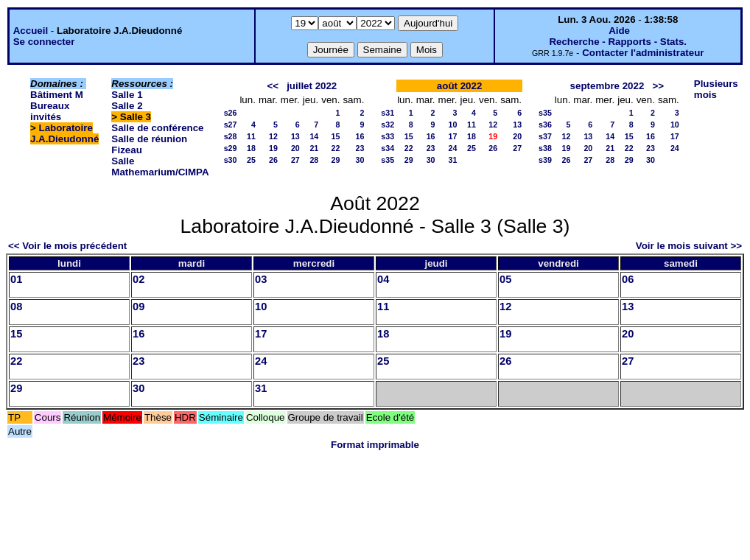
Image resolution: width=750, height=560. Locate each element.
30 (360, 160)
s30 (231, 160)
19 (273, 148)
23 (360, 148)
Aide (619, 31)
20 (295, 148)
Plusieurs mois (716, 89)
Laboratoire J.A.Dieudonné (64, 133)
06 (628, 279)
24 (453, 148)
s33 (388, 136)
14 (314, 136)
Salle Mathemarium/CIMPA (160, 167)
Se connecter (44, 42)
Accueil (31, 31)
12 (273, 136)
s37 (545, 136)
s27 (231, 125)
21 (314, 148)
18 (251, 148)
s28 (231, 136)
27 (295, 160)
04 (383, 279)
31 (453, 160)
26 (273, 160)
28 (314, 160)
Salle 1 (127, 95)
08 (16, 307)
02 (139, 279)
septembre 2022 (607, 86)
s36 (545, 125)
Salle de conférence (157, 128)
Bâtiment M (57, 95)
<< (273, 86)
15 (336, 136)
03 (261, 279)
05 (505, 279)
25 (251, 160)
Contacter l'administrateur (643, 53)
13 (295, 136)
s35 (388, 160)
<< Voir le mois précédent (67, 246)
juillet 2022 (312, 86)
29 (336, 160)
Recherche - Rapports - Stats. (618, 42)
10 (453, 125)
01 (16, 279)
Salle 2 (127, 106)
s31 (388, 113)
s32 (388, 125)
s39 (545, 160)
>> (658, 86)
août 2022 (460, 86)
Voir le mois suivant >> (689, 246)
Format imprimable (375, 445)
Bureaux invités (50, 111)
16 (360, 136)
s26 (231, 113)
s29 (231, 148)
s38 (545, 148)
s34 (388, 148)
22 (336, 148)
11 (251, 136)
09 (139, 307)
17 (453, 136)
